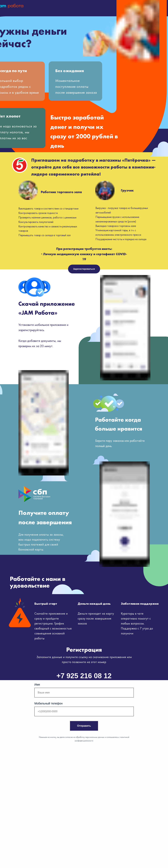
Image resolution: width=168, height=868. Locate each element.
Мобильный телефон (49, 703)
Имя (37, 685)
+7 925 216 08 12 (84, 676)
